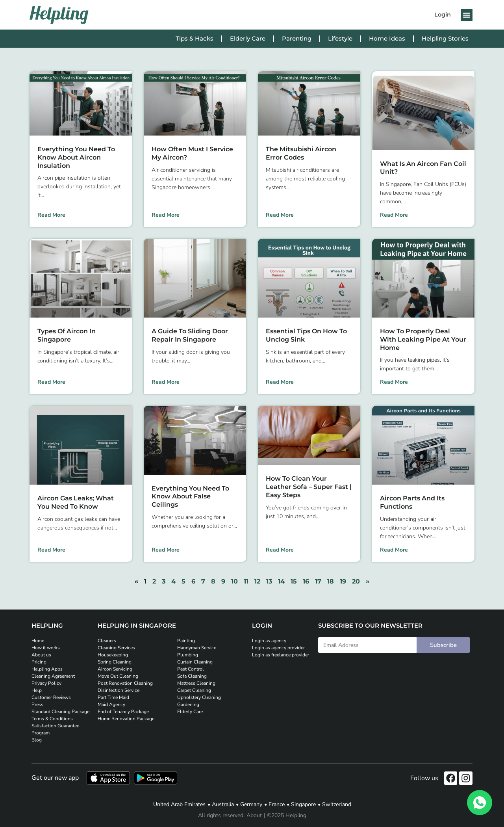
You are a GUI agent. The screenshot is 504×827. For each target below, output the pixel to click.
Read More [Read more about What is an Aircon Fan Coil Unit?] (394, 215)
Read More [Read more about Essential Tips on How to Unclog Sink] (280, 382)
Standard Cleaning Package (60, 712)
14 (281, 581)
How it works (46, 648)
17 (318, 581)
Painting (186, 641)
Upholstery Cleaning (199, 697)
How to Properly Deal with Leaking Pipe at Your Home (423, 339)
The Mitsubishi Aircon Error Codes (301, 153)
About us (41, 655)
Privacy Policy (46, 683)
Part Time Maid (113, 697)
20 (356, 581)
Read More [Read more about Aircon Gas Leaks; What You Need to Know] (51, 550)
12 (257, 581)
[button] (467, 15)
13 (269, 581)
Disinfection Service (119, 690)
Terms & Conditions (52, 719)
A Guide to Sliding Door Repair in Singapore (190, 335)
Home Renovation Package (126, 719)
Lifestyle (340, 38)
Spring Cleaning (115, 662)
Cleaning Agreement (53, 676)
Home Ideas (387, 38)
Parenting (297, 38)
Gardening (188, 704)
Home (38, 641)
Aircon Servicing (115, 669)
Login (443, 15)
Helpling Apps (47, 669)
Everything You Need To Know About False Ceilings (190, 497)
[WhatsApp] (480, 803)
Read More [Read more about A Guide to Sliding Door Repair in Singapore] (166, 382)
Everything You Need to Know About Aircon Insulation (76, 157)
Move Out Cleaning (118, 676)
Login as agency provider (278, 648)
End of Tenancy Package (123, 712)
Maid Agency (111, 704)
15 (294, 581)
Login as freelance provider (281, 655)
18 (331, 581)
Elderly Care (248, 38)
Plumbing (188, 655)
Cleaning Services (116, 648)
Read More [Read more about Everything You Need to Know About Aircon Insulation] (51, 215)
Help (37, 690)
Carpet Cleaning (194, 690)
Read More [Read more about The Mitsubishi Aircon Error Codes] (280, 215)
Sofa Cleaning (192, 676)
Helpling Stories (445, 38)
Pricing (39, 662)
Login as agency (269, 641)
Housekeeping (113, 655)
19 (343, 581)
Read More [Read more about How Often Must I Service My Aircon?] (166, 215)
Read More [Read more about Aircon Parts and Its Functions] (394, 550)
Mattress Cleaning (196, 683)
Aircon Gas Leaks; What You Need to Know (76, 502)
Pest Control (191, 669)
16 (306, 581)
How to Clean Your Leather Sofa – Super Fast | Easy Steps (309, 487)
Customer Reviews (51, 697)
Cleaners (107, 641)
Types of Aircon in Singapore (67, 335)
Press (37, 704)
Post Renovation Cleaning (125, 683)
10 (234, 581)
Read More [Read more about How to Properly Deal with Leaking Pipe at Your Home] (394, 382)
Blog (37, 740)
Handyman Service (197, 648)
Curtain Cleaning (195, 662)
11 (246, 581)
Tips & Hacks (195, 38)
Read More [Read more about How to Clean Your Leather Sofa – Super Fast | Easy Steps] (280, 550)
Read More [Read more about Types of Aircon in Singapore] (51, 382)
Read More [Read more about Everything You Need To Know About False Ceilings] (166, 550)
